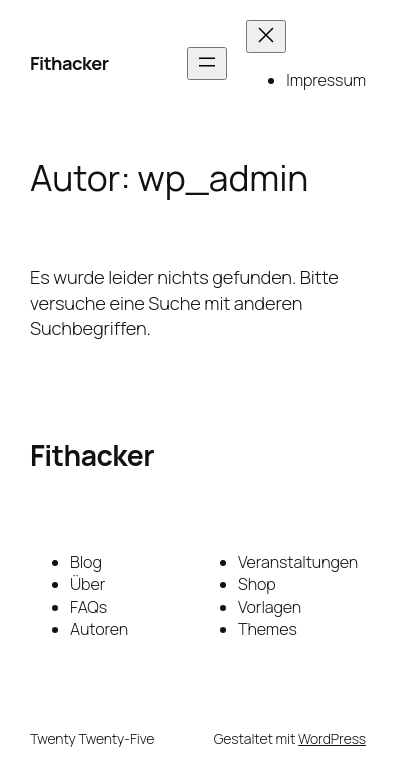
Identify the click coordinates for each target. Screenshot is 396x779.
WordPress (332, 738)
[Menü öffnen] (207, 63)
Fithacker (69, 63)
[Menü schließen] (266, 36)
